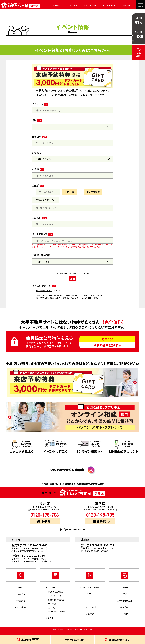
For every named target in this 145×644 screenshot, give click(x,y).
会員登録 (124, 591)
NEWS (90, 598)
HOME (21, 591)
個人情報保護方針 (124, 604)
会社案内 (130, 5)
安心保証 (52, 607)
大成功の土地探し (56, 596)
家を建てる (68, 5)
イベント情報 (84, 5)
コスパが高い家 (55, 599)
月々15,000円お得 (56, 611)
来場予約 (46, 525)
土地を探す (53, 5)
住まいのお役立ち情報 (90, 591)
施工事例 (49, 622)
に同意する (46, 294)
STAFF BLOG (90, 604)
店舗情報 (117, 5)
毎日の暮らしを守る (57, 615)
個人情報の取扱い (44, 294)
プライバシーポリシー (74, 533)
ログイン (124, 598)
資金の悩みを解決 (56, 603)
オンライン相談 (90, 611)
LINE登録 (90, 618)
